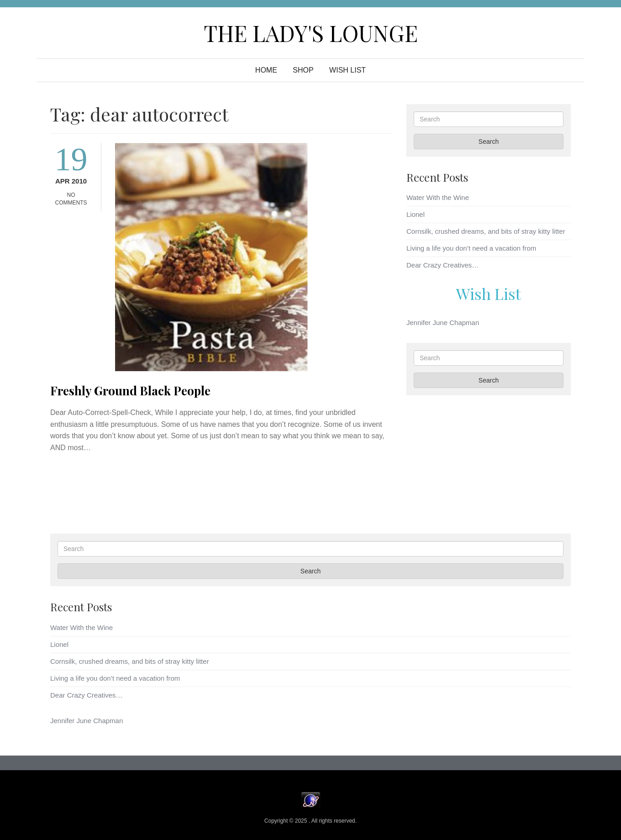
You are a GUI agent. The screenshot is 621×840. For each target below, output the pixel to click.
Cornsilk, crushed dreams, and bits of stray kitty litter (486, 231)
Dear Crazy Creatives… (442, 265)
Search (489, 142)
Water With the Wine (438, 197)
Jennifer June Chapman (443, 323)
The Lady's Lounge (311, 33)
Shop (303, 70)
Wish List (489, 294)
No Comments (71, 199)
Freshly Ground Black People (130, 391)
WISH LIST (347, 70)
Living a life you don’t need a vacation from (471, 248)
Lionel (416, 214)
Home (266, 70)
